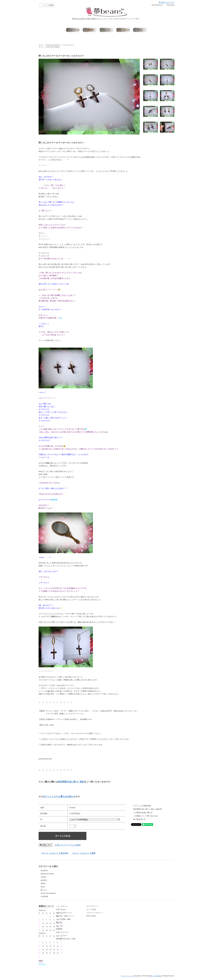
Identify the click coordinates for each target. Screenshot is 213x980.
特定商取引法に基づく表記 (71, 782)
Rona (43, 887)
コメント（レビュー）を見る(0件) (55, 853)
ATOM (114, 921)
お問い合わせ (79, 914)
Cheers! (44, 877)
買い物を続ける (139, 819)
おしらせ (77, 930)
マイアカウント (157, 5)
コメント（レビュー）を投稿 (84, 853)
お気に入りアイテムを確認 (68, 845)
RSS (109, 921)
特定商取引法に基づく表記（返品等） (148, 809)
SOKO (43, 884)
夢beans (77, 927)
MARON (44, 880)
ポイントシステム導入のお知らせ (59, 796)
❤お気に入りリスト (167, 2)
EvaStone (44, 871)
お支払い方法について (82, 917)
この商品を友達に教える (143, 813)
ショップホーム (80, 911)
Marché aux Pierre (47, 874)
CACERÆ (44, 897)
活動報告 (77, 934)
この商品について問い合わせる (145, 816)
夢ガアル (44, 890)
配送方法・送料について (83, 921)
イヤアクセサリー (69, 45)
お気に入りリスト (81, 937)
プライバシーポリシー (115, 917)
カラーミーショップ (127, 978)
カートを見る (112, 914)
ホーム (41, 45)
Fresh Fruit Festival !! (53, 45)
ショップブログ (80, 940)
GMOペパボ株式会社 (155, 978)
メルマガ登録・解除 (81, 924)
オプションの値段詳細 (142, 806)
